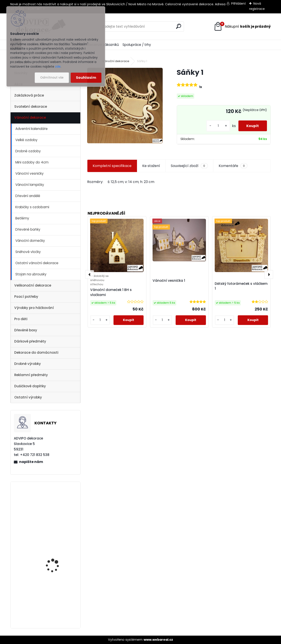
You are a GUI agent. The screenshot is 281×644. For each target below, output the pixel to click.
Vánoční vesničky (30, 173)
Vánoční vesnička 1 (54, 598)
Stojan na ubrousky (31, 274)
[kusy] (217, 126)
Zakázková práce (29, 95)
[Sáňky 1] (125, 106)
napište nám (31, 462)
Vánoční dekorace (30, 117)
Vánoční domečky (30, 241)
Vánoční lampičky (30, 185)
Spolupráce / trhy (137, 45)
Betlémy (22, 218)
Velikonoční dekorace (33, 285)
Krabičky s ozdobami (32, 207)
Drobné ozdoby (28, 151)
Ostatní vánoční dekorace (37, 263)
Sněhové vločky (28, 252)
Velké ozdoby (26, 140)
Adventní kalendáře (32, 129)
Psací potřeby (26, 297)
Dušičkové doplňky (30, 386)
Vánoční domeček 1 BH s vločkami (111, 292)
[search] (179, 26)
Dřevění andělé (28, 196)
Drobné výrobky (28, 364)
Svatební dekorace (31, 107)
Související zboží (189, 166)
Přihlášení (238, 4)
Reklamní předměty (31, 375)
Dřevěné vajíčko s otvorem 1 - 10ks (53, 509)
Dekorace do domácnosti (36, 352)
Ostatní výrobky (28, 397)
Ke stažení (151, 166)
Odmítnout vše (52, 78)
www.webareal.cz (158, 640)
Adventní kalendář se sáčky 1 (56, 567)
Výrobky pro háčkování (34, 308)
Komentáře (233, 166)
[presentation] (90, 274)
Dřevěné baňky (28, 229)
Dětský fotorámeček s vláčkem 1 (241, 286)
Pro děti (21, 319)
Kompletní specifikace (112, 166)
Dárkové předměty (30, 341)
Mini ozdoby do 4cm (32, 162)
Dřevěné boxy (26, 330)
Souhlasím (86, 78)
